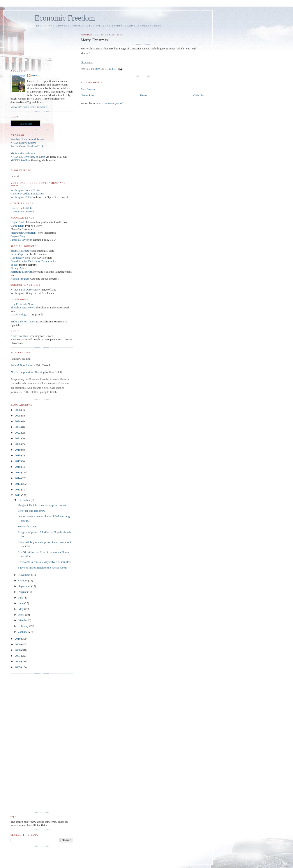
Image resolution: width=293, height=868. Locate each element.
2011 (18, 495)
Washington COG (21, 197)
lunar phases (26, 124)
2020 (18, 444)
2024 (18, 421)
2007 (18, 656)
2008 (18, 650)
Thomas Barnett (20, 251)
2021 (18, 438)
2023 (18, 427)
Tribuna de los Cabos (23, 321)
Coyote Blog (18, 236)
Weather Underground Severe (27, 139)
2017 (18, 461)
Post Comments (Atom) (110, 103)
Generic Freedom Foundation (27, 193)
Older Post (199, 95)
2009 (18, 644)
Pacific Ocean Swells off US (27, 146)
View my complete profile (29, 107)
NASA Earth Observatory (25, 290)
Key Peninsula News (22, 304)
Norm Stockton (19, 336)
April (22, 615)
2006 (18, 661)
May (21, 609)
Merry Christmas (27, 526)
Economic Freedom (65, 18)
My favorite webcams (23, 153)
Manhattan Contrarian (23, 233)
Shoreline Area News (23, 307)
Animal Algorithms (22, 365)
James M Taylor (20, 240)
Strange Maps (18, 268)
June (21, 603)
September (25, 586)
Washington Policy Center (25, 190)
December (25, 500)
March (22, 620)
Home (144, 95)
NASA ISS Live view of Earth (28, 157)
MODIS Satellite (20, 160)
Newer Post (87, 95)
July (21, 598)
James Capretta (19, 254)
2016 (18, 467)
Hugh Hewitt (18, 222)
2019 (18, 450)
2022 (18, 433)
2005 (18, 667)
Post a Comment (88, 89)
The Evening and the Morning (28, 372)
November (25, 575)
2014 (18, 478)
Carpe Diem (17, 226)
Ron (34, 75)
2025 (18, 416)
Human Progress (20, 279)
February (24, 626)
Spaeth (14, 265)
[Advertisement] (28, 743)
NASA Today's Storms (23, 143)
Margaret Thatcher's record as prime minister (43, 505)
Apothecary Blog (21, 258)
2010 (18, 639)
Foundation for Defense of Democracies (33, 261)
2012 (18, 489)
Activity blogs (19, 314)
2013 (18, 484)
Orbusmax (86, 62)
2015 (18, 472)
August (23, 592)
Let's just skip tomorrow (31, 511)
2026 (18, 410)
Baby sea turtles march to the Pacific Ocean (42, 568)
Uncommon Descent (22, 211)
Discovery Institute (21, 208)
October (23, 580)
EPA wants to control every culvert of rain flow (44, 562)
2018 (18, 455)
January (23, 632)
